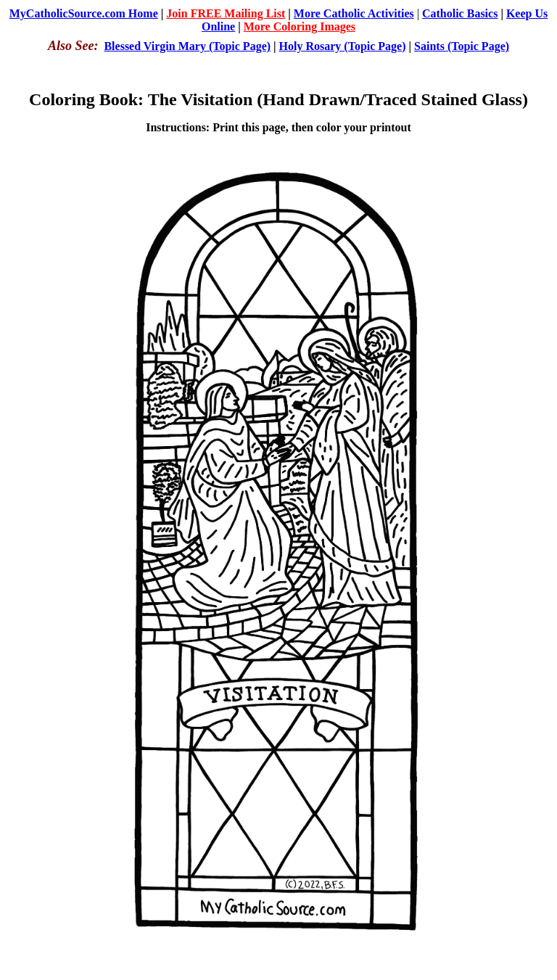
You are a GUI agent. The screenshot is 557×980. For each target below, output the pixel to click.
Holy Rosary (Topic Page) (343, 46)
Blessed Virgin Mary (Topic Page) (187, 46)
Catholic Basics (460, 13)
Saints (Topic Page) (462, 46)
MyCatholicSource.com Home (84, 13)
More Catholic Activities (354, 13)
